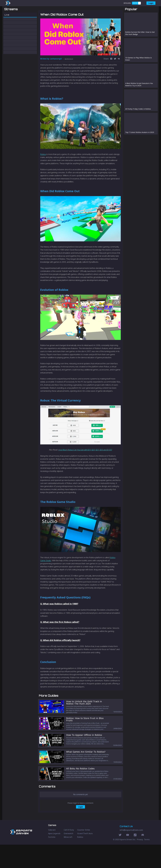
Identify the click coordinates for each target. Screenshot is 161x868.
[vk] (119, 71)
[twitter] (115, 71)
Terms (147, 863)
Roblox (43, 166)
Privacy (140, 863)
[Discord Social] (135, 859)
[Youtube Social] (128, 859)
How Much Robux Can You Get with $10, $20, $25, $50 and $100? (85, 461)
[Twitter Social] (120, 859)
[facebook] (111, 71)
